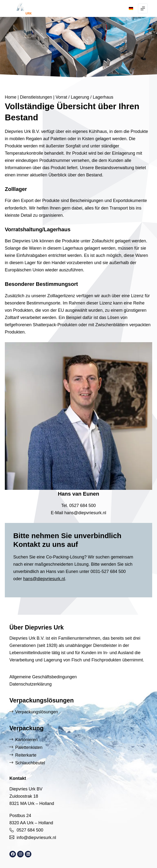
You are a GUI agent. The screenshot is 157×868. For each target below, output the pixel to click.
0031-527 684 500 (108, 571)
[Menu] (143, 8)
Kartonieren (26, 740)
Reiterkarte (26, 755)
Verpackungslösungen (37, 712)
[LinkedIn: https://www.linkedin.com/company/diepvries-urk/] (28, 854)
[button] (131, 8)
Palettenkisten (29, 747)
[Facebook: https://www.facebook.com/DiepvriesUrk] (13, 854)
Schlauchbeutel (30, 763)
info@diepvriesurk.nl (36, 838)
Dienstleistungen (36, 97)
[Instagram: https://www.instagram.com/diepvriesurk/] (20, 854)
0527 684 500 (82, 506)
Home (11, 97)
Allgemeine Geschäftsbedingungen (43, 677)
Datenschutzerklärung (31, 684)
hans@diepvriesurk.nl (85, 513)
